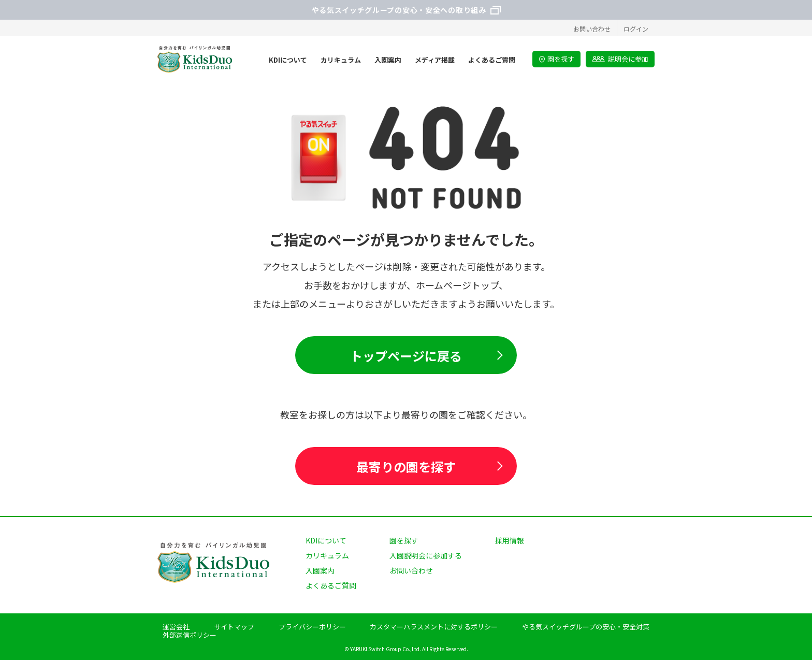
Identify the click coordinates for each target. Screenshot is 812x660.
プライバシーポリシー (312, 627)
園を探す (556, 59)
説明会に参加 (620, 59)
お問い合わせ (592, 29)
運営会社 (176, 627)
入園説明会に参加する (426, 555)
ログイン (636, 29)
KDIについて (326, 540)
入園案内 (320, 570)
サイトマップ (234, 627)
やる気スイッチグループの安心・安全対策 (586, 627)
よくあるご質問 (331, 585)
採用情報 (510, 540)
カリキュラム (327, 555)
